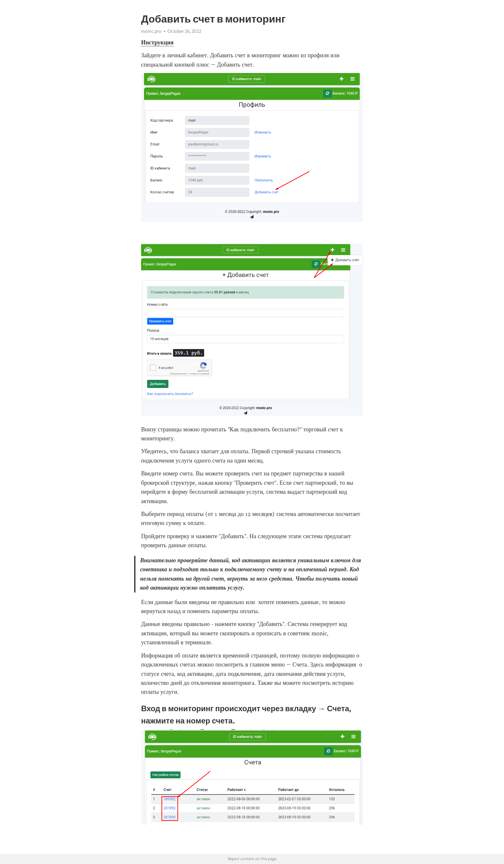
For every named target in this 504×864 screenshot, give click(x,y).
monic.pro (151, 31)
